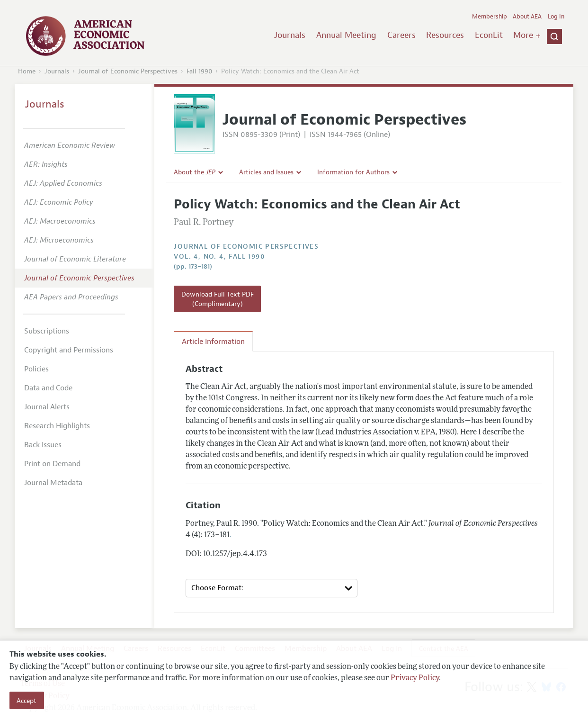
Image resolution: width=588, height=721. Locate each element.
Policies (36, 369)
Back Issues (43, 445)
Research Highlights (57, 426)
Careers (401, 35)
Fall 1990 (199, 71)
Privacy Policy (415, 678)
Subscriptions (47, 331)
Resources (445, 35)
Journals (290, 35)
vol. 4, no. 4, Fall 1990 (219, 257)
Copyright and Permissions (69, 350)
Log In (556, 17)
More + (527, 35)
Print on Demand (52, 464)
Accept (27, 701)
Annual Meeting (346, 35)
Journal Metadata (53, 483)
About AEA (527, 17)
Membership (490, 17)
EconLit (489, 35)
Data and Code (48, 388)
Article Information (213, 342)
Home (27, 71)
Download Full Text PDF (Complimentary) (218, 299)
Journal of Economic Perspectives (128, 71)
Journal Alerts (47, 407)
